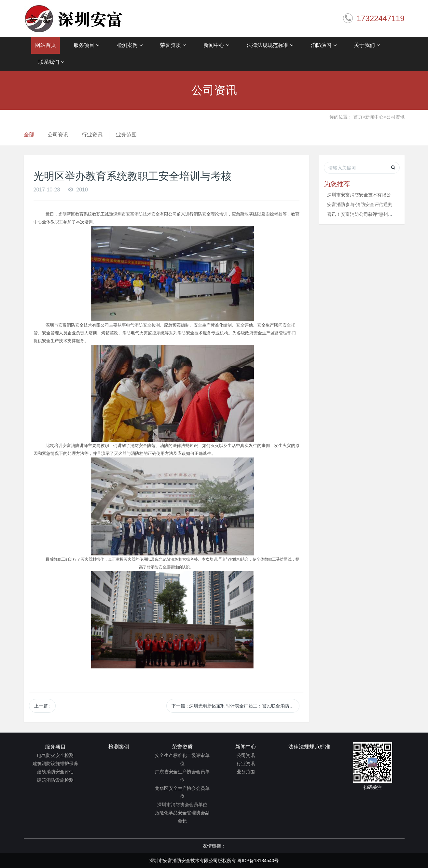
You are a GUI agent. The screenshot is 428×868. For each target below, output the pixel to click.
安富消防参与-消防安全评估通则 (360, 204)
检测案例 (130, 45)
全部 (29, 135)
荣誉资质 (173, 45)
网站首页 (46, 45)
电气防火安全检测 (55, 755)
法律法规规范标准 (270, 45)
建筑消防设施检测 (55, 780)
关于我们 (367, 45)
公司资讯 (395, 117)
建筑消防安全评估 (55, 772)
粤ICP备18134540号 (258, 861)
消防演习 (324, 45)
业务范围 (126, 135)
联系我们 (51, 62)
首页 (359, 117)
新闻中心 (216, 45)
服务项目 (86, 45)
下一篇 (235, 706)
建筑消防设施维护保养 (55, 763)
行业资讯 (92, 135)
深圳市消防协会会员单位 (182, 805)
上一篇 (42, 706)
